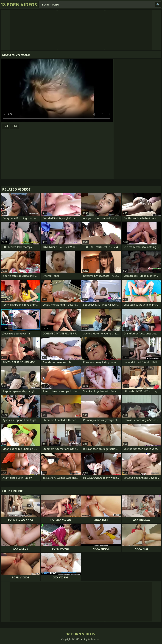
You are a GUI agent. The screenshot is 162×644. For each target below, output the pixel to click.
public (15, 126)
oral (6, 126)
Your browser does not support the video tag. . (57, 90)
